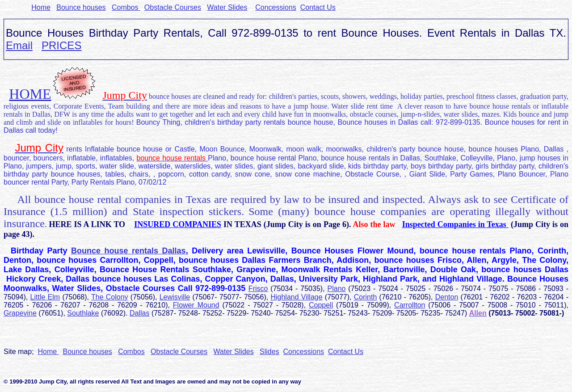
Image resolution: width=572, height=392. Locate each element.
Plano (337, 289)
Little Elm (45, 297)
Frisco (258, 289)
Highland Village (296, 297)
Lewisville (175, 297)
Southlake (83, 313)
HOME (30, 94)
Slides (269, 352)
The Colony (110, 297)
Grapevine (20, 313)
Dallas (139, 313)
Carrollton (410, 305)
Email (19, 45)
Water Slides (227, 7)
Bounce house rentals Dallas (128, 251)
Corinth (366, 297)
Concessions (276, 7)
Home (41, 7)
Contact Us (318, 7)
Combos (126, 7)
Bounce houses (81, 7)
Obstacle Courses (173, 7)
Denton (447, 297)
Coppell (321, 305)
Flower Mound (196, 305)
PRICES (61, 45)
